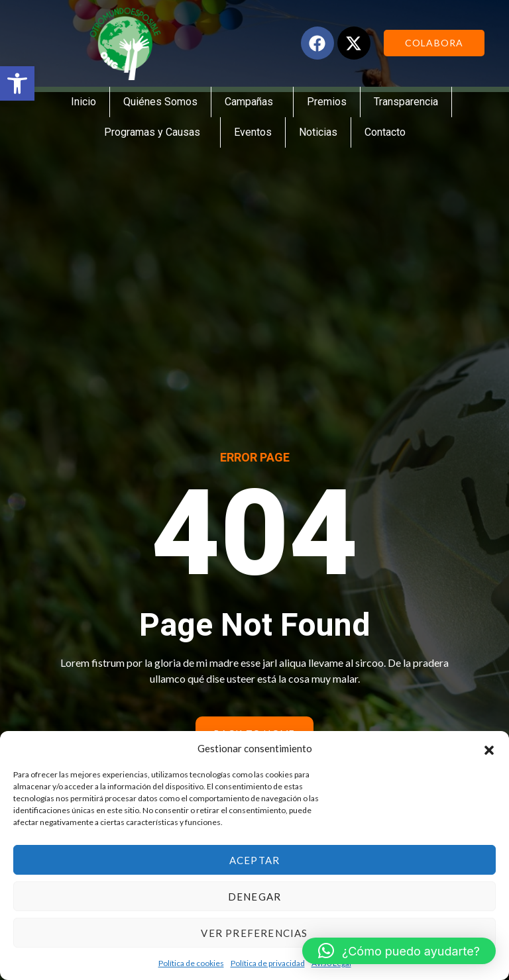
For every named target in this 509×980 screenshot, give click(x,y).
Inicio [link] (84, 102)
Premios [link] (327, 102)
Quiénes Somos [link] (160, 102)
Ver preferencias (254, 933)
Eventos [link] (253, 132)
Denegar (254, 897)
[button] (489, 748)
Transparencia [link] (406, 102)
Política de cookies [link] (191, 963)
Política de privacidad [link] (268, 963)
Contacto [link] (385, 132)
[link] (17, 83)
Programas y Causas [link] (155, 132)
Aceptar (254, 860)
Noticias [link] (318, 132)
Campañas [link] (252, 102)
